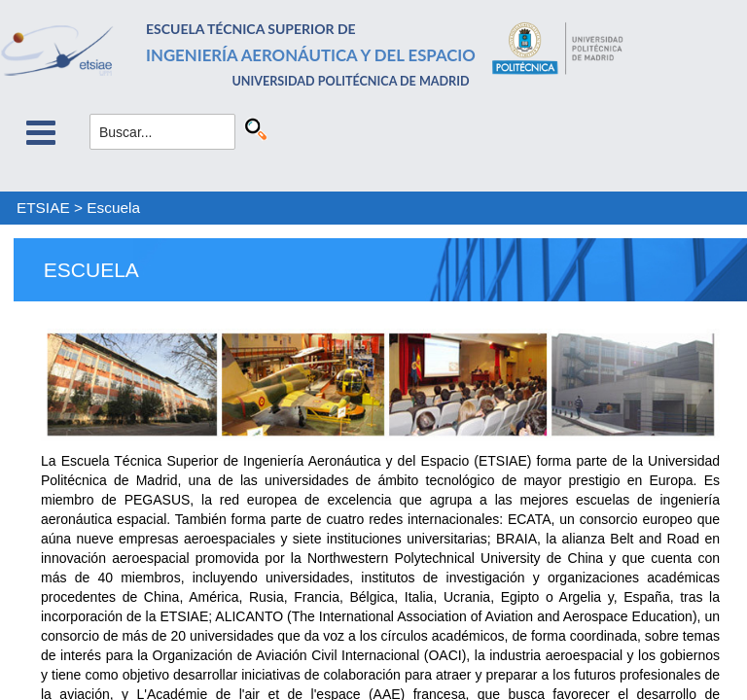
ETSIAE (43, 208)
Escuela (113, 208)
